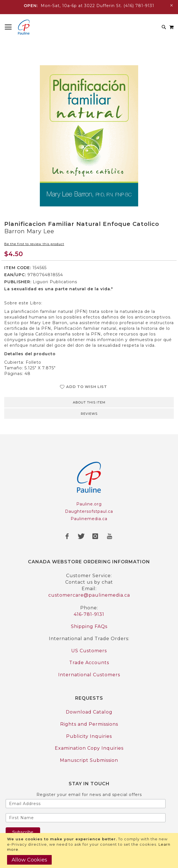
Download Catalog (89, 712)
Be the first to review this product (34, 244)
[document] (90, 850)
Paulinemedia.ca (89, 519)
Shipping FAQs (89, 626)
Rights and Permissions (89, 724)
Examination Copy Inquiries (89, 748)
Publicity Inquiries (89, 736)
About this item (89, 402)
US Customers (89, 651)
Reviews (89, 414)
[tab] (89, 402)
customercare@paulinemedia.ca (89, 595)
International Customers (89, 675)
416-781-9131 (89, 614)
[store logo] (24, 27)
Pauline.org (89, 504)
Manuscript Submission (89, 760)
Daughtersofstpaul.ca (89, 511)
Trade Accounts (89, 663)
